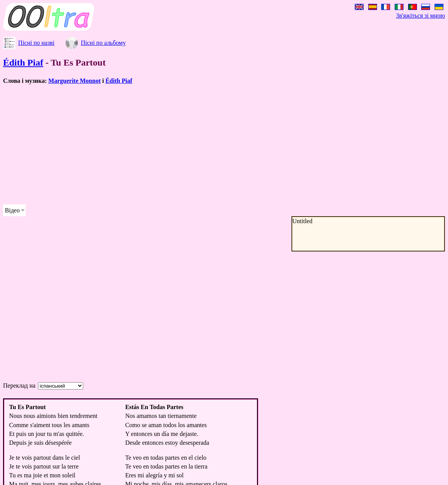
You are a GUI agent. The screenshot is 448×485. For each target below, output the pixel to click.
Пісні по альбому (103, 43)
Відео (12, 210)
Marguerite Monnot (74, 81)
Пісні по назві (36, 43)
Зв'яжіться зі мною (421, 16)
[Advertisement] (196, 145)
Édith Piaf (23, 62)
